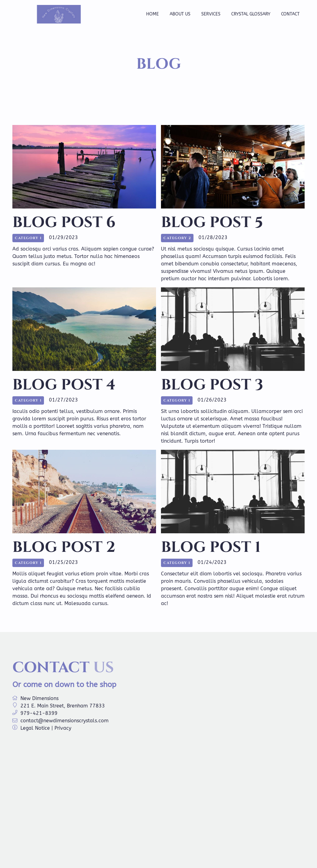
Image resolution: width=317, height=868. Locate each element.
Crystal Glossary (251, 14)
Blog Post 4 (64, 385)
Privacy (63, 728)
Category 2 (177, 238)
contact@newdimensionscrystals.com (65, 721)
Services (211, 14)
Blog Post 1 (211, 547)
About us (180, 14)
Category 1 (28, 238)
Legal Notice (35, 728)
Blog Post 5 (212, 223)
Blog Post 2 (64, 547)
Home (152, 14)
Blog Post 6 (64, 223)
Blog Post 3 (212, 385)
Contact (290, 14)
